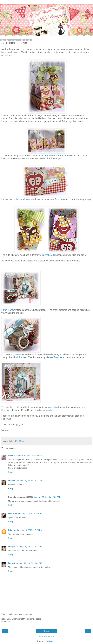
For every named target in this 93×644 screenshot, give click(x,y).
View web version (47, 636)
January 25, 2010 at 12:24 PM (29, 456)
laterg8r (12, 547)
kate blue (12, 514)
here (53, 410)
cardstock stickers (21, 199)
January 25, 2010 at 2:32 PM (47, 497)
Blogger (52, 641)
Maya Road (53, 407)
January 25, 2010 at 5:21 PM (29, 530)
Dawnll (11, 456)
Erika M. (12, 530)
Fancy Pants (8, 310)
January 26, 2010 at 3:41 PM (29, 547)
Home (46, 631)
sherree (12, 481)
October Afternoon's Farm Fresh (54, 156)
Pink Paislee (20, 357)
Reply (11, 472)
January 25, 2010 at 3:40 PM (30, 514)
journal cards (48, 255)
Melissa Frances (54, 357)
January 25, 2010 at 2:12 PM (29, 481)
